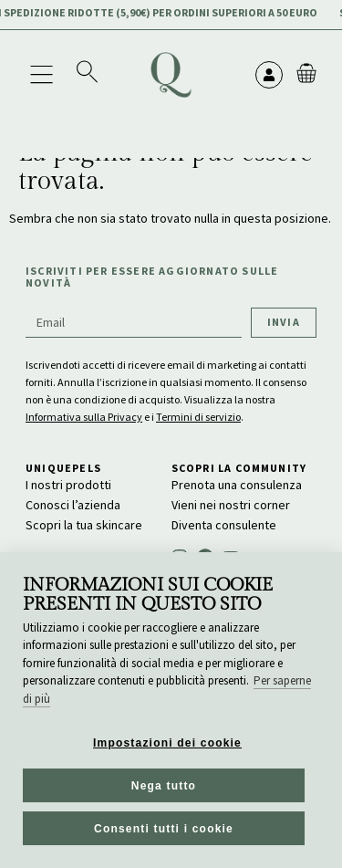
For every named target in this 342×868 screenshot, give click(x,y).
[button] (41, 74)
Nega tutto (164, 786)
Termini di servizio (198, 417)
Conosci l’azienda (73, 505)
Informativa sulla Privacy (84, 417)
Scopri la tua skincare (84, 525)
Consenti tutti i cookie (164, 829)
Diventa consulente (224, 525)
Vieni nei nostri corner (231, 505)
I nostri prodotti (68, 485)
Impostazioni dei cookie (167, 743)
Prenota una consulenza (237, 485)
